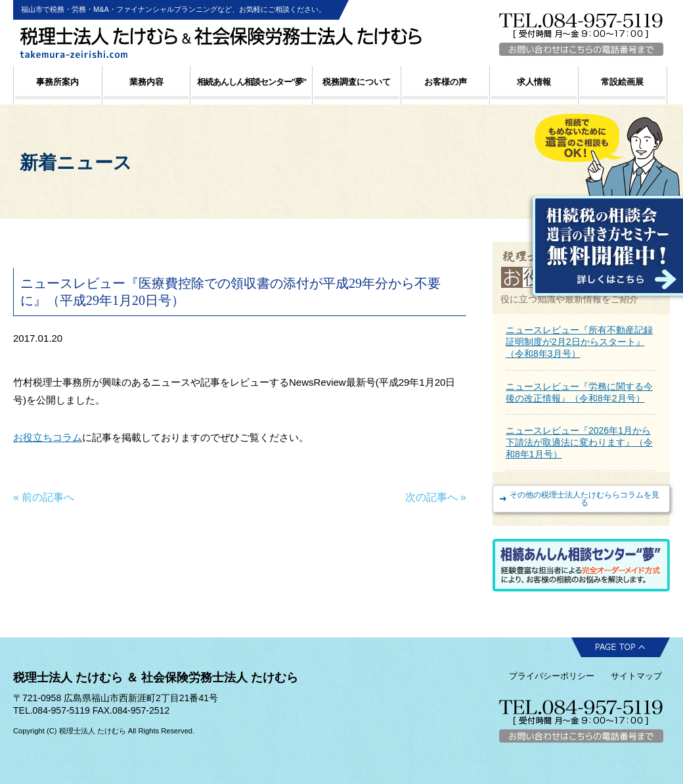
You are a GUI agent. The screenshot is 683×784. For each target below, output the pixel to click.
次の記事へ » (436, 497)
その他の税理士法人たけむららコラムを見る (584, 499)
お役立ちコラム (48, 437)
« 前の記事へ (44, 497)
